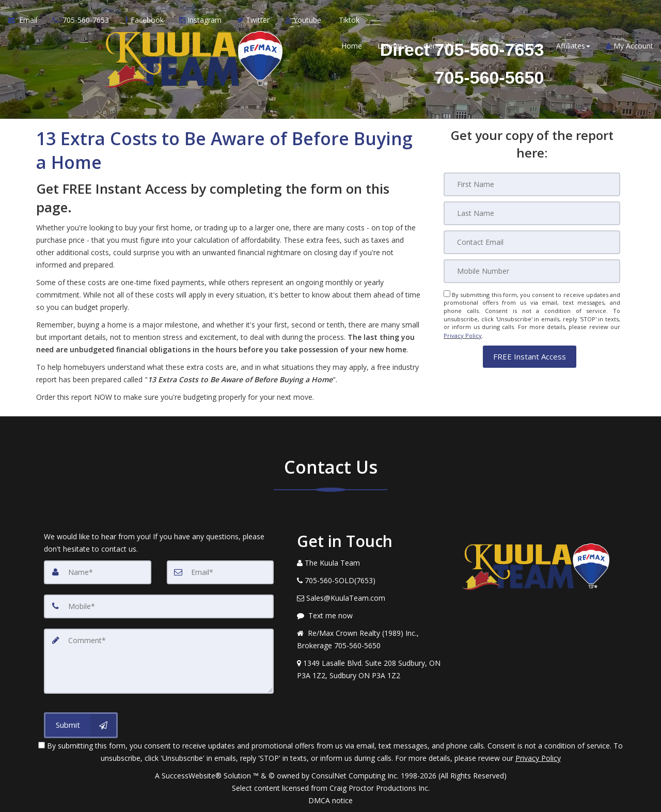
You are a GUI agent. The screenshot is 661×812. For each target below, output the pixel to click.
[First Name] (532, 184)
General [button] (439, 46)
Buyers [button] (484, 46)
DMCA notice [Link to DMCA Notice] (330, 800)
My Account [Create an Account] (629, 46)
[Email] (532, 242)
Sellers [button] (527, 46)
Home (352, 46)
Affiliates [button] (573, 46)
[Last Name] (532, 213)
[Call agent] (81, 21)
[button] (530, 356)
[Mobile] (532, 271)
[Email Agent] (26, 21)
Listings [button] (393, 46)
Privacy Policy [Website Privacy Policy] (463, 335)
